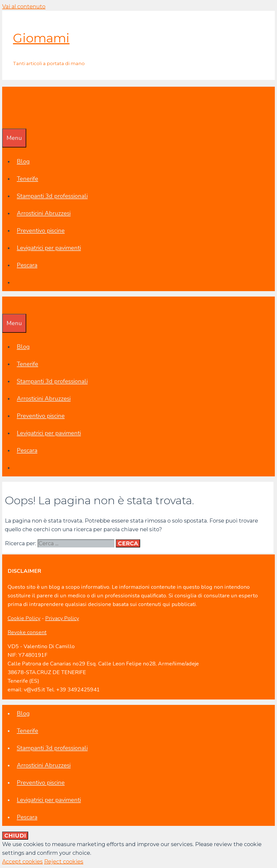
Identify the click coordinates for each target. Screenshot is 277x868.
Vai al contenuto (24, 6)
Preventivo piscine (41, 231)
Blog (23, 162)
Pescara (27, 265)
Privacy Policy (62, 618)
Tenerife (27, 179)
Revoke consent (27, 632)
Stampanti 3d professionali (52, 196)
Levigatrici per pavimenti (49, 248)
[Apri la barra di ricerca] (6, 120)
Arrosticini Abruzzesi (44, 213)
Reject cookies (64, 862)
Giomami (41, 38)
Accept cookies (22, 862)
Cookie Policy (24, 618)
